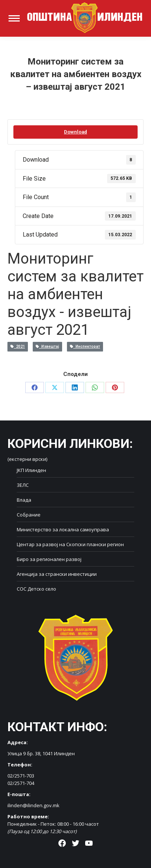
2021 (18, 346)
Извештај (47, 346)
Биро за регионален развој (49, 559)
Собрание (29, 515)
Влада (24, 500)
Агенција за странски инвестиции (57, 574)
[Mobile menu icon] (14, 18)
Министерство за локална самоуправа (63, 529)
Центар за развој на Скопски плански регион (70, 544)
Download (75, 132)
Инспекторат (85, 346)
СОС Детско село (36, 589)
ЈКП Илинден (31, 470)
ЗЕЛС (23, 485)
